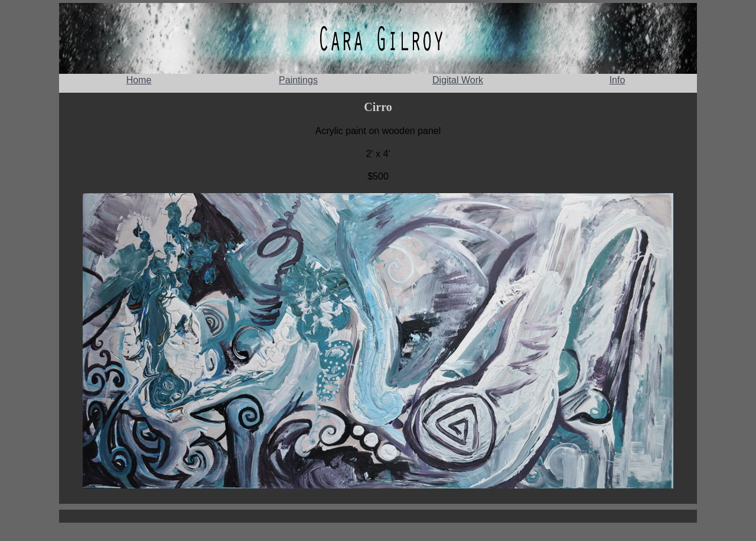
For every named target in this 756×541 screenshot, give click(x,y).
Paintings (298, 80)
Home (139, 80)
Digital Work (458, 80)
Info (617, 80)
